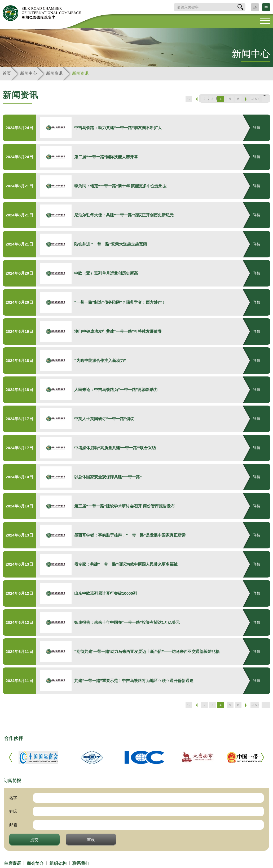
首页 (7, 73)
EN (255, 7)
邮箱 (13, 825)
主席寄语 (12, 863)
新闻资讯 (54, 73)
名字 (13, 798)
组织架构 (58, 863)
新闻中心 (28, 73)
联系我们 (81, 863)
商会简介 (35, 863)
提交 (34, 839)
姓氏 (13, 811)
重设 (91, 839)
